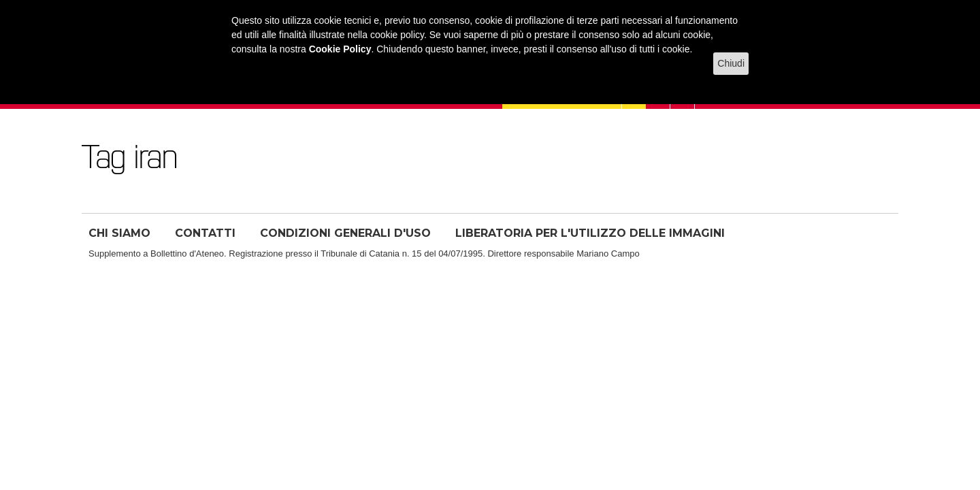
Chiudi (731, 63)
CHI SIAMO (119, 233)
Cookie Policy (340, 49)
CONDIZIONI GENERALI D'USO (345, 233)
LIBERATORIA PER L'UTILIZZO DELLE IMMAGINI (590, 233)
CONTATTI (205, 233)
